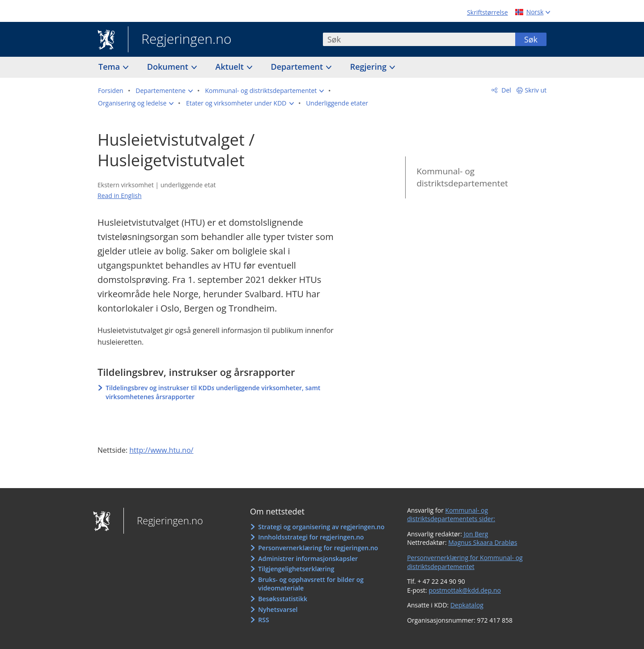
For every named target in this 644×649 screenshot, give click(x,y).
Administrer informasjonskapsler (308, 558)
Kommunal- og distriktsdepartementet (462, 177)
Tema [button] (110, 67)
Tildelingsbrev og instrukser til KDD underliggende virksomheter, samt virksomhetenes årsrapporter (213, 392)
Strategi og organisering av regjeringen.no (321, 527)
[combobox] (419, 39)
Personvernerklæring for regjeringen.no (318, 548)
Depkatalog (467, 605)
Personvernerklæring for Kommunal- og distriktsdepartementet (465, 562)
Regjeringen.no (180, 40)
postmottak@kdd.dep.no (465, 590)
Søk (531, 39)
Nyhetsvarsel (278, 609)
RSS (263, 620)
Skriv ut (536, 90)
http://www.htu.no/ (161, 450)
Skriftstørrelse (487, 12)
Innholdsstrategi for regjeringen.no (311, 537)
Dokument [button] (169, 67)
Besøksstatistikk (283, 599)
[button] (164, 91)
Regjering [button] (369, 67)
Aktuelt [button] (231, 67)
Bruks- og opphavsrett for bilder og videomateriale (311, 584)
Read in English (120, 196)
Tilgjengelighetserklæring (296, 569)
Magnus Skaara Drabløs (483, 542)
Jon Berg (476, 534)
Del (506, 90)
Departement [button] (298, 67)
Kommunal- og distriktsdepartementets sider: (451, 515)
